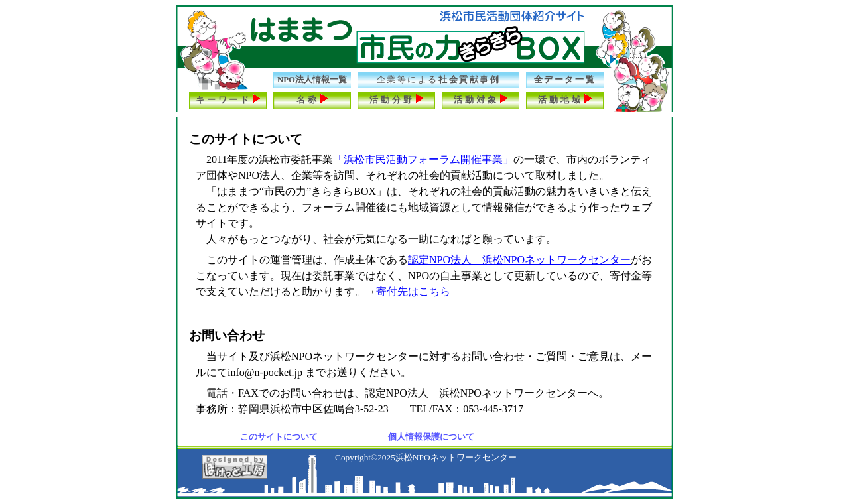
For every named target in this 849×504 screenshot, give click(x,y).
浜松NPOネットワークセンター (456, 457)
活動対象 (481, 99)
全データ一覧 (565, 80)
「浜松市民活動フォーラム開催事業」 (423, 159)
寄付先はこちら (413, 291)
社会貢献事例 (439, 80)
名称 (312, 99)
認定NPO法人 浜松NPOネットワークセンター (519, 260)
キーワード (228, 99)
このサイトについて (279, 437)
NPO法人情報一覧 (312, 80)
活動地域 (565, 99)
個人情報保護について (431, 437)
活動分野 (396, 99)
